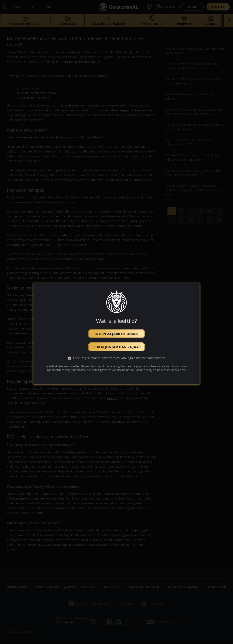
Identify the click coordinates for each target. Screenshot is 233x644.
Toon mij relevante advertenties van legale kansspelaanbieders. (119, 358)
